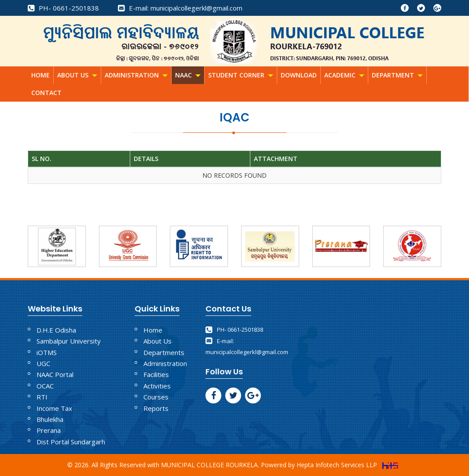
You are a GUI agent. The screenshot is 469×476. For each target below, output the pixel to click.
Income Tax (54, 408)
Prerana (49, 430)
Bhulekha (50, 419)
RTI (42, 397)
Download (299, 75)
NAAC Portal (55, 374)
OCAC (45, 386)
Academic (344, 75)
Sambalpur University (69, 341)
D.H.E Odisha (56, 330)
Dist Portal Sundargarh (71, 442)
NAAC (188, 75)
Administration (136, 75)
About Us (77, 75)
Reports (156, 408)
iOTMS (47, 352)
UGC (43, 363)
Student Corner (241, 75)
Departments (164, 352)
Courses (156, 397)
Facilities (156, 374)
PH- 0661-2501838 (63, 8)
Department (397, 75)
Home (40, 75)
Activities (157, 386)
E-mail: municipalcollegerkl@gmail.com (180, 8)
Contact (46, 93)
